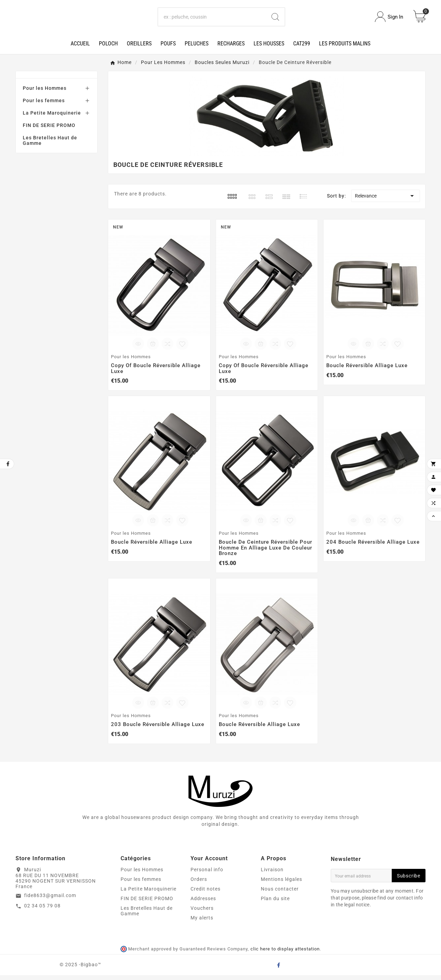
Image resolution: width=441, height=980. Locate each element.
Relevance (386, 201)
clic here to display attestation (285, 954)
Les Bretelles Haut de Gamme (50, 145)
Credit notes (206, 894)
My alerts (202, 923)
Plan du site (275, 903)
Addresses (203, 903)
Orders (199, 884)
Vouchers (202, 913)
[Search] (212, 19)
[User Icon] (389, 19)
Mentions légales (281, 884)
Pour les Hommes (45, 93)
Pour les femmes (44, 105)
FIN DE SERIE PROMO (49, 130)
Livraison (272, 874)
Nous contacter (280, 894)
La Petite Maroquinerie (52, 118)
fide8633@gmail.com (50, 901)
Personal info (207, 874)
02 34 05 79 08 (42, 911)
